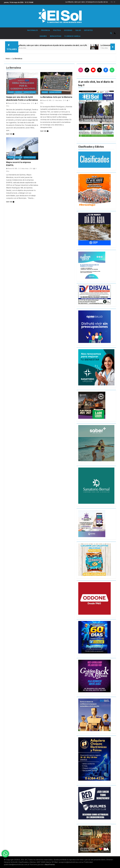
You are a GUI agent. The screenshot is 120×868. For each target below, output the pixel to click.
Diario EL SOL (13, 103)
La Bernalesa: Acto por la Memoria (56, 97)
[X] (99, 70)
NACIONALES (33, 30)
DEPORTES (88, 30)
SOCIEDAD (68, 30)
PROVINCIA (46, 30)
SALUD (78, 30)
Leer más (10, 134)
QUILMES (43, 36)
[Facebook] (106, 70)
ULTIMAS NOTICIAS (30, 92)
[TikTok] (87, 70)
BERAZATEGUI (56, 36)
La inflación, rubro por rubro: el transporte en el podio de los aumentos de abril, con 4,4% (87, 2)
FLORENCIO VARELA (72, 36)
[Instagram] (81, 70)
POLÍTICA (57, 30)
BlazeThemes (50, 864)
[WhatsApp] (112, 70)
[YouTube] (93, 70)
